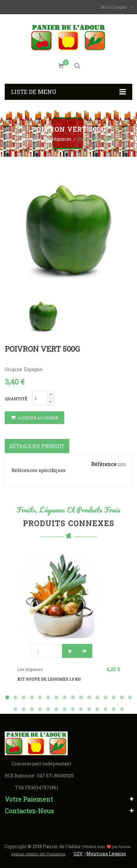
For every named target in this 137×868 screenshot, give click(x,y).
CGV (79, 854)
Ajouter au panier (34, 418)
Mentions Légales (106, 854)
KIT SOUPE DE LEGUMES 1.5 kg (49, 679)
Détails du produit (37, 446)
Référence (104, 464)
